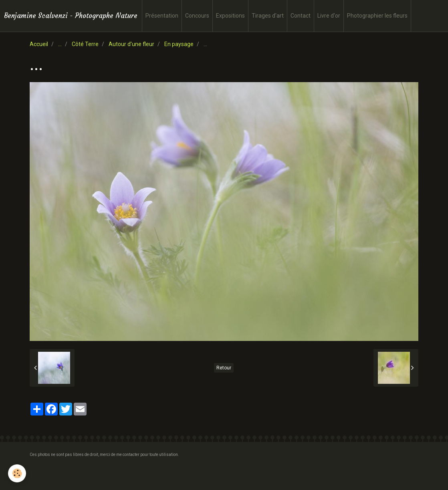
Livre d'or (329, 16)
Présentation (162, 16)
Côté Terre (85, 44)
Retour (224, 368)
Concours (197, 16)
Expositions (230, 16)
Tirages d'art (268, 16)
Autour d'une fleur (131, 44)
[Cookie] (17, 473)
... (60, 44)
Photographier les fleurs (377, 16)
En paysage (179, 44)
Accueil (39, 44)
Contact (301, 16)
